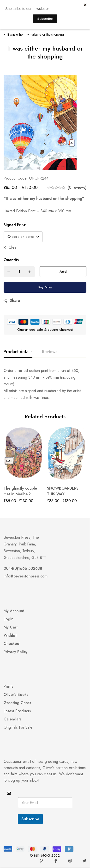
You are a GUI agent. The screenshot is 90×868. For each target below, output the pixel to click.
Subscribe (30, 819)
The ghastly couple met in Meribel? (20, 491)
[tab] (18, 352)
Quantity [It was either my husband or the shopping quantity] (11, 260)
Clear (13, 247)
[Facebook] (56, 861)
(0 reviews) (77, 187)
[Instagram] (70, 861)
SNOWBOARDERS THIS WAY (63, 491)
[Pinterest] (41, 861)
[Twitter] (84, 861)
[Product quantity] (19, 272)
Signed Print (15, 225)
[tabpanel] (45, 384)
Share (15, 301)
